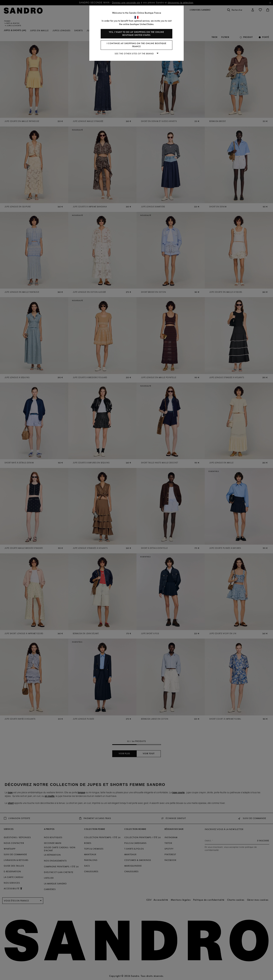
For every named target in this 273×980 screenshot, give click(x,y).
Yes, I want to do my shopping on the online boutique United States (136, 34)
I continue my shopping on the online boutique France (137, 45)
